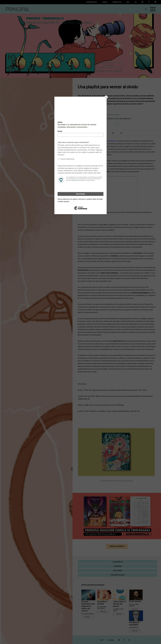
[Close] (106, 97)
